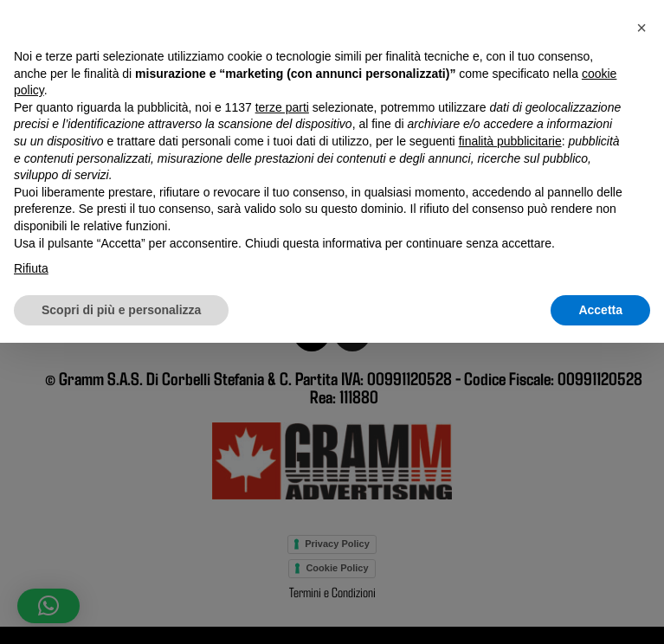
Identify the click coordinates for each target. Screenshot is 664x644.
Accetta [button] (600, 610)
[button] (641, 329)
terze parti (282, 408)
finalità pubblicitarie (510, 442)
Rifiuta (31, 570)
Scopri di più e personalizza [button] (121, 610)
